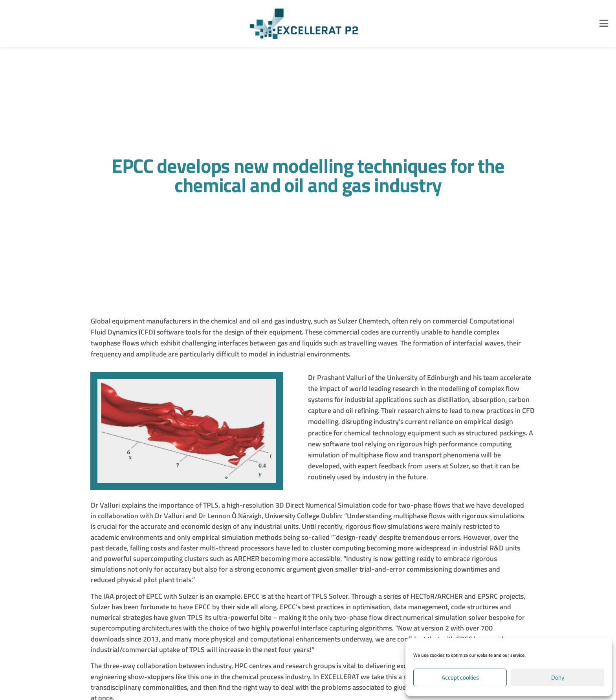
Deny (558, 677)
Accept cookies (460, 677)
